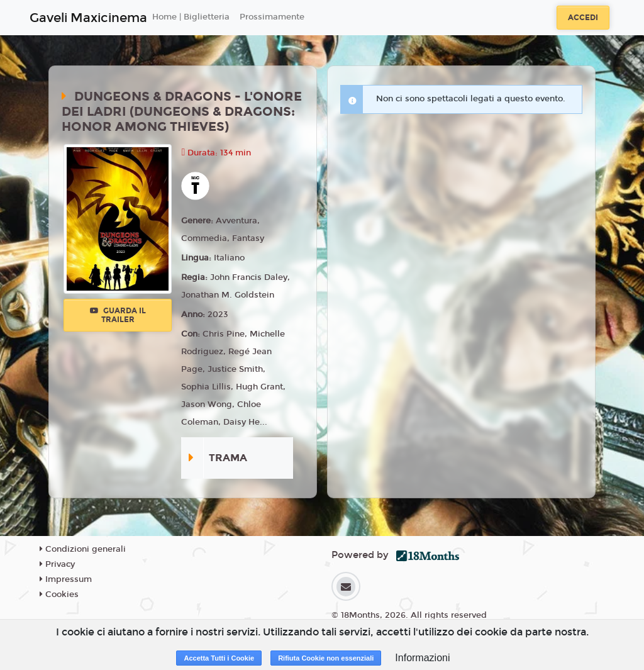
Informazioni (422, 658)
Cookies (59, 595)
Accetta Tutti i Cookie (219, 658)
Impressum (66, 579)
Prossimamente (272, 17)
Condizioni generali (83, 549)
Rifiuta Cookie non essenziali (326, 658)
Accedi (583, 18)
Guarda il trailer (118, 315)
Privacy (57, 564)
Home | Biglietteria (191, 17)
